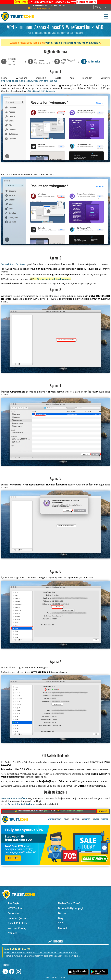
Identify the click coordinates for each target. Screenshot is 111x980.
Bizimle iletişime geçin (71, 908)
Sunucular (14, 913)
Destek (62, 913)
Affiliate (12, 933)
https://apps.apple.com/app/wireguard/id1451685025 (29, 81)
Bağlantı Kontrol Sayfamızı (22, 804)
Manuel (63, 928)
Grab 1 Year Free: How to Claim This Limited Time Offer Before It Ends (41, 952)
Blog (61, 918)
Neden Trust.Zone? (69, 903)
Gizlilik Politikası (17, 923)
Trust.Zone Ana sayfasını (14, 798)
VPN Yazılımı (15, 908)
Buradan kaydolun (89, 43)
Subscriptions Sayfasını (13, 264)
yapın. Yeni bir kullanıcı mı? (62, 43)
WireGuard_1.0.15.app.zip (42, 91)
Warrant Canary (17, 928)
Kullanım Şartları (18, 918)
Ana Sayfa (14, 903)
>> (87, 2)
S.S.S (61, 923)
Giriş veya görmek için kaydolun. (54, 279)
